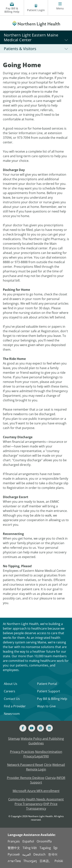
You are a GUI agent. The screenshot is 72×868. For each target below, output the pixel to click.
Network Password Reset (25, 765)
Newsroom (12, 714)
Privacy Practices (22, 752)
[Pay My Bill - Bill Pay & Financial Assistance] (12, 8)
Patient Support (49, 691)
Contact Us (12, 699)
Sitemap (14, 739)
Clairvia (50, 778)
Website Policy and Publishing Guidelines (42, 741)
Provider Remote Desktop (26, 778)
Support (36, 782)
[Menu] (60, 8)
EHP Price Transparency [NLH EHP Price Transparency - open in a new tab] (42, 806)
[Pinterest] (41, 728)
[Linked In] (49, 728)
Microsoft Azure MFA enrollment (36, 791)
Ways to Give (46, 706)
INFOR (61, 778)
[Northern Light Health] (36, 23)
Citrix (48, 765)
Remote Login (36, 769)
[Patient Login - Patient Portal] (36, 8)
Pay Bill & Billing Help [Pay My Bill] (52, 699)
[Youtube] (32, 728)
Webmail (59, 765)
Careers (10, 691)
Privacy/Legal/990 (36, 756)
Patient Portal (47, 684)
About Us (11, 684)
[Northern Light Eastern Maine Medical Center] (36, 37)
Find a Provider (15, 706)
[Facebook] (23, 728)
